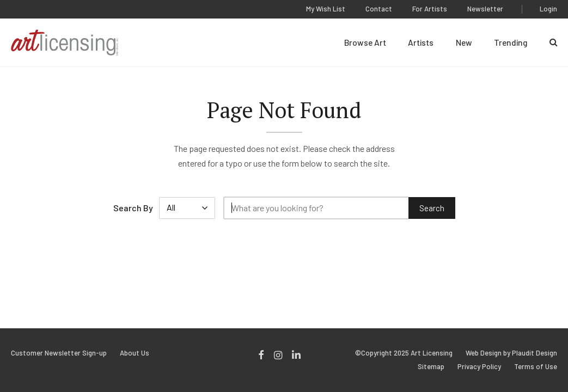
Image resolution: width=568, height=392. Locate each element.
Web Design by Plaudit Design (511, 353)
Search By (133, 208)
